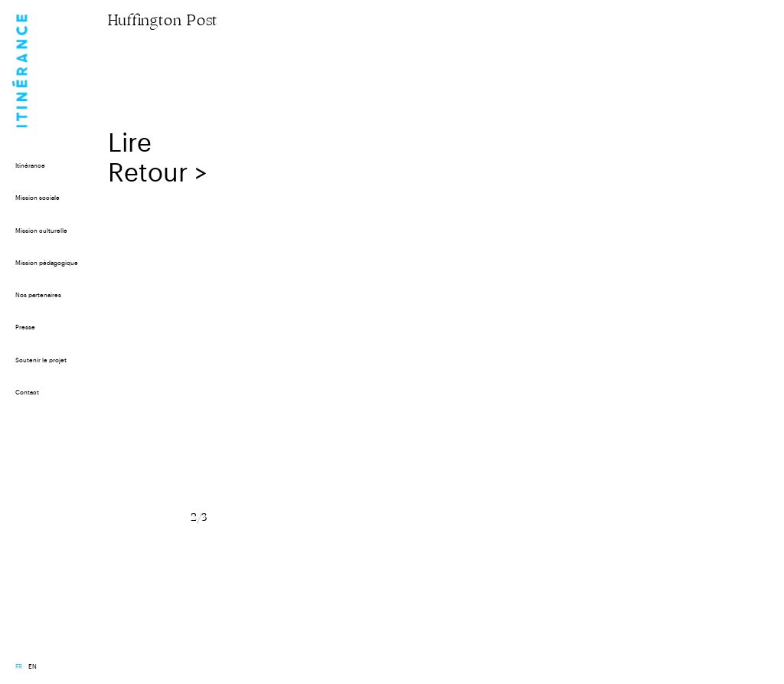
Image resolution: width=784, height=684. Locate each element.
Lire (133, 144)
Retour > (158, 173)
